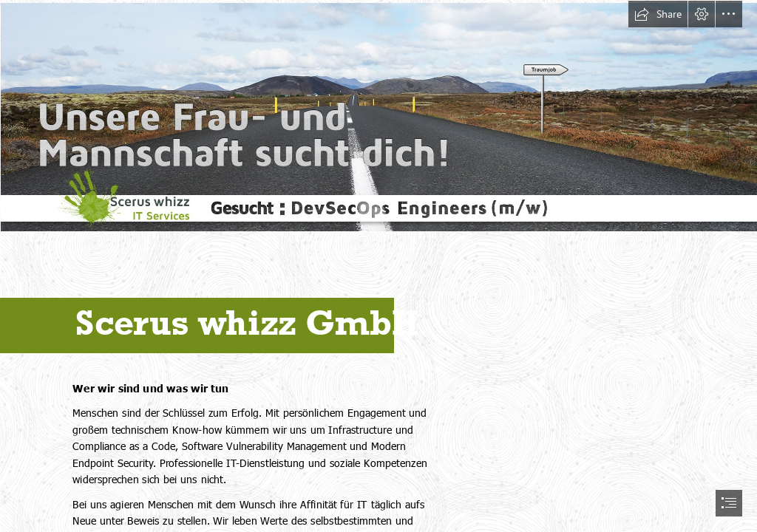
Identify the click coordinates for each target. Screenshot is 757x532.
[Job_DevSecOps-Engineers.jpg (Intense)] (378, 116)
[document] (378, 266)
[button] (658, 14)
